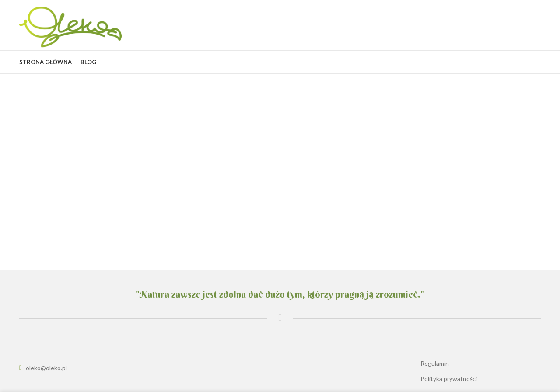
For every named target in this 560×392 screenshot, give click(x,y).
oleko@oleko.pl (46, 368)
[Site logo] (70, 26)
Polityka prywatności (449, 379)
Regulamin (435, 363)
